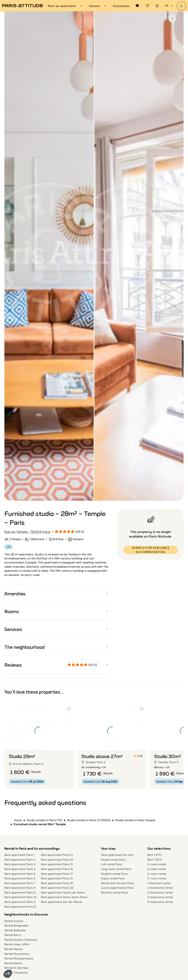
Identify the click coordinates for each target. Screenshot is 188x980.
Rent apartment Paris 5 (20, 874)
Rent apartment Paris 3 (20, 864)
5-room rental (157, 878)
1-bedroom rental (159, 883)
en (169, 6)
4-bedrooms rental (160, 897)
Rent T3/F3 (154, 860)
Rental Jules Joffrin (17, 944)
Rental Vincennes (16, 973)
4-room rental (157, 874)
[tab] (65, 6)
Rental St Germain (17, 968)
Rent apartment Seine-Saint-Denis (64, 897)
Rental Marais (14, 949)
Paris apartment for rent (117, 855)
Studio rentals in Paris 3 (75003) (89, 820)
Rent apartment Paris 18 (57, 878)
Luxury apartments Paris (117, 888)
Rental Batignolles (16, 926)
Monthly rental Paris (114, 893)
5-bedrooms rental (160, 902)
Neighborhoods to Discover (26, 914)
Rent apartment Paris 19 (57, 883)
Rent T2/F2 (155, 855)
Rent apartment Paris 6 (20, 878)
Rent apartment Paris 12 (20, 907)
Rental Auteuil (14, 921)
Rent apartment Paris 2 (20, 860)
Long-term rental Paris (116, 869)
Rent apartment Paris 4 (20, 869)
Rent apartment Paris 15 (57, 864)
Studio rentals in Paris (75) (44, 820)
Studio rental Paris (113, 860)
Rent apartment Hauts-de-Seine (63, 893)
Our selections (159, 849)
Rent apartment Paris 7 (20, 883)
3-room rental (157, 869)
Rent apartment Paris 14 (57, 860)
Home (18, 820)
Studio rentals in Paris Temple (135, 820)
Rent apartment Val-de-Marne (62, 902)
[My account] (181, 6)
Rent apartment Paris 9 (20, 893)
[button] (8, 974)
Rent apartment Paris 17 (57, 874)
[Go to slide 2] (39, 743)
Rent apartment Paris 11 (20, 902)
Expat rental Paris (113, 878)
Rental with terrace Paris (117, 883)
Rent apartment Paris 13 (57, 855)
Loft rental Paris (112, 864)
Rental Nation (13, 963)
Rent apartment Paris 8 (20, 888)
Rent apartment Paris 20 (57, 888)
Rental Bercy (13, 935)
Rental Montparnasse (19, 958)
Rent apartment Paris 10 (20, 897)
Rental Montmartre (17, 954)
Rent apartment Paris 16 (57, 869)
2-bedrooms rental (160, 888)
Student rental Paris (114, 874)
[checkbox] (172, 19)
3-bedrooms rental (160, 893)
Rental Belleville (15, 930)
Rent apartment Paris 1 (19, 855)
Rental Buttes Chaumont (21, 940)
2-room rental (157, 864)
